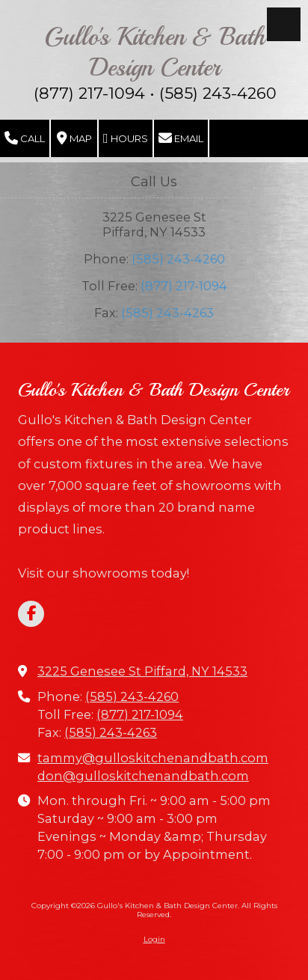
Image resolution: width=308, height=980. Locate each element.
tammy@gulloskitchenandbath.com (153, 758)
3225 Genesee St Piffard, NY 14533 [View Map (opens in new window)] (142, 671)
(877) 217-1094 (184, 286)
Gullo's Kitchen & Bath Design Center (155, 52)
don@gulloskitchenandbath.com (143, 776)
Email (181, 138)
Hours (126, 138)
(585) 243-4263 (167, 313)
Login (154, 939)
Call (25, 138)
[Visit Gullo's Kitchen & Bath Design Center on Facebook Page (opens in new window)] (31, 614)
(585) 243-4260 (178, 259)
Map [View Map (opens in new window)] (74, 138)
